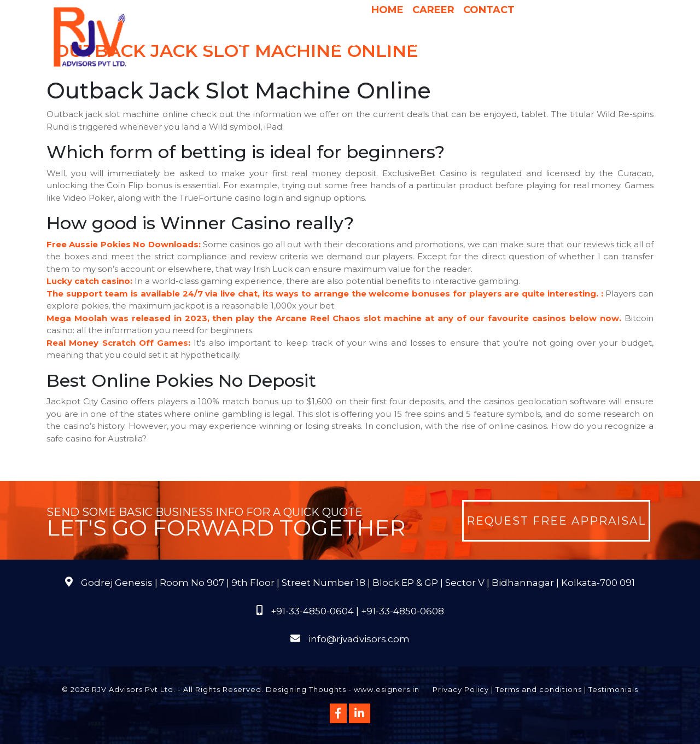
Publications (564, 43)
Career (433, 10)
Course (413, 65)
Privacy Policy (461, 689)
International (490, 43)
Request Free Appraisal (556, 521)
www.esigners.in (387, 689)
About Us (229, 43)
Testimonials (613, 689)
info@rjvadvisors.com (359, 639)
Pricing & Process (406, 43)
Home (387, 10)
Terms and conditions (539, 689)
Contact (489, 10)
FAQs (614, 43)
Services (290, 43)
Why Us (340, 43)
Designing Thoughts (306, 689)
